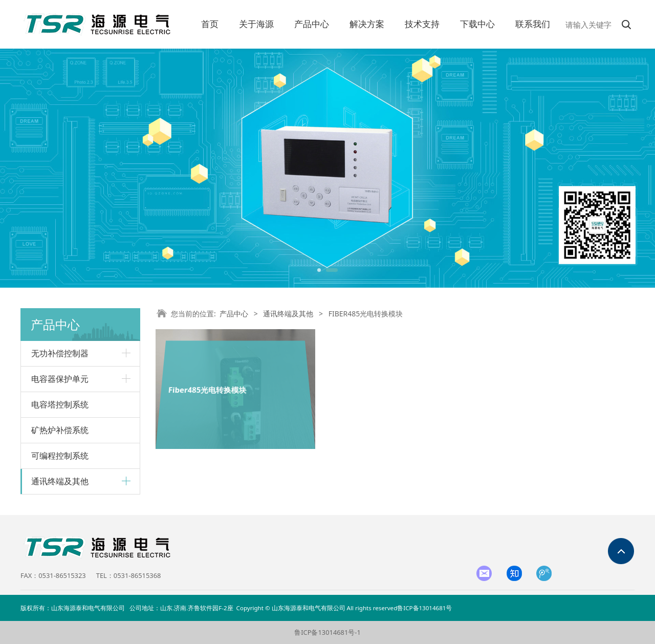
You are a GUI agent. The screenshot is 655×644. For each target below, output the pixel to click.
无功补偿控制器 (60, 353)
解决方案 (367, 24)
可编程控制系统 (60, 456)
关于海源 (256, 24)
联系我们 (533, 24)
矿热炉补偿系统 (60, 430)
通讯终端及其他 (60, 481)
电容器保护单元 (60, 379)
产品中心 (312, 24)
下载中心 (477, 24)
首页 (210, 24)
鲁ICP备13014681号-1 (327, 632)
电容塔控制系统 (60, 404)
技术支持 (422, 24)
